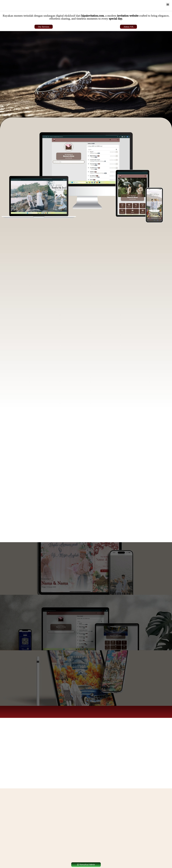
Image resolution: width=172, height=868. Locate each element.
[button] (168, 4)
